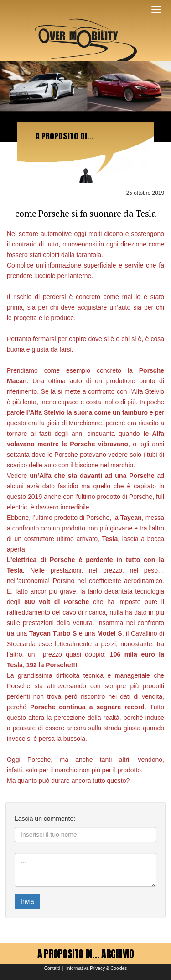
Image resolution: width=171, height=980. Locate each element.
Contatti (52, 968)
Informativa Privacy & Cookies (96, 968)
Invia (27, 901)
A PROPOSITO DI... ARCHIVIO (86, 954)
